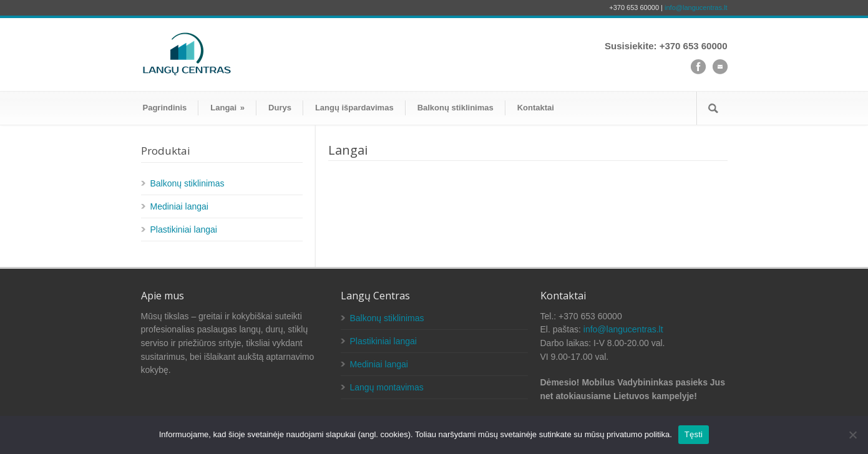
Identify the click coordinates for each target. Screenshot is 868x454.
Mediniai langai (179, 206)
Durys (280, 108)
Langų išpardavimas (354, 108)
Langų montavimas (387, 387)
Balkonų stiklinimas (456, 108)
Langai (227, 108)
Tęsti (694, 434)
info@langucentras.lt (696, 7)
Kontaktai (536, 108)
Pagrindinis (165, 108)
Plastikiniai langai (184, 229)
